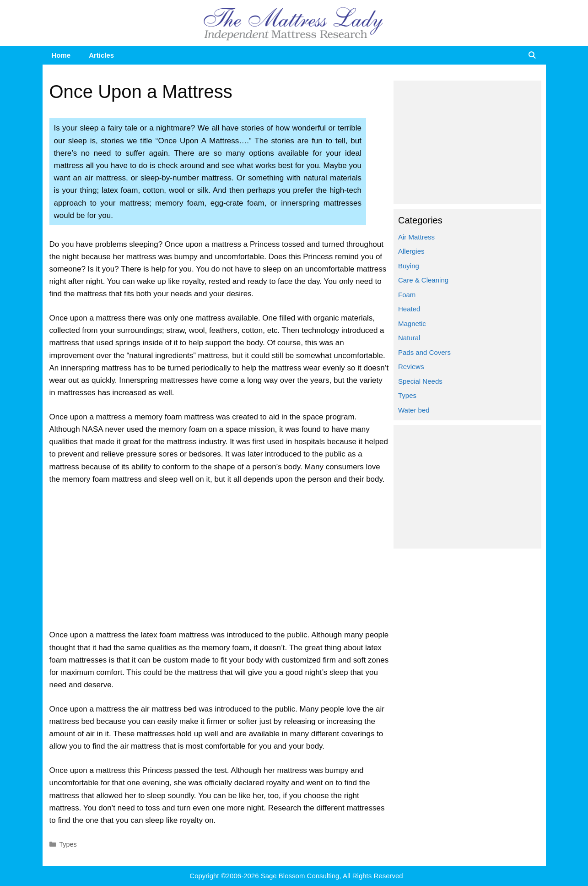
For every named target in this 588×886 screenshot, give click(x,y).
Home (61, 55)
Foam (407, 295)
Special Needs (420, 381)
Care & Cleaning (423, 280)
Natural (409, 338)
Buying (409, 266)
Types (68, 844)
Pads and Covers (424, 352)
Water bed (414, 410)
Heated (409, 309)
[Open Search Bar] (532, 55)
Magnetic (412, 323)
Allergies (411, 251)
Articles (101, 55)
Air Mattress (416, 237)
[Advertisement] (219, 561)
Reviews (411, 367)
